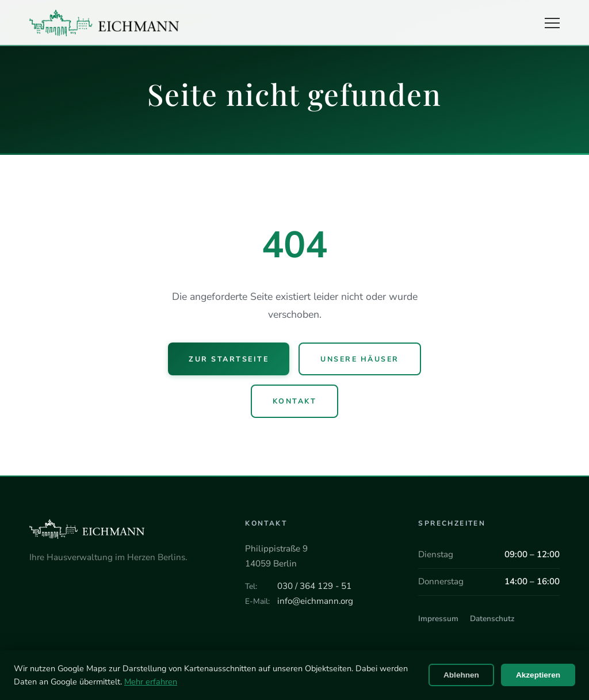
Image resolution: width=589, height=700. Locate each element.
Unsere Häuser (359, 359)
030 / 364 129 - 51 (314, 586)
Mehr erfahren (151, 682)
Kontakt (294, 401)
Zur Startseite (229, 359)
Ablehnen (461, 675)
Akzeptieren (538, 675)
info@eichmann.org (315, 601)
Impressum (438, 619)
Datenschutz (492, 619)
